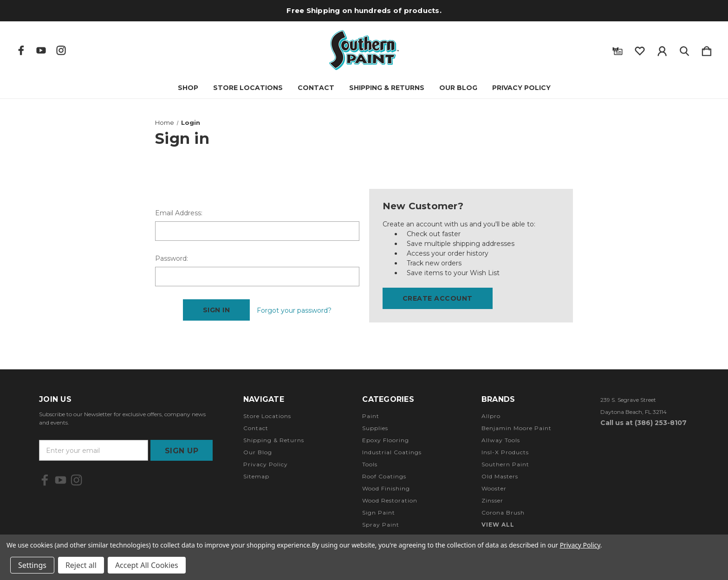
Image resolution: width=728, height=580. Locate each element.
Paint (371, 416)
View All (498, 525)
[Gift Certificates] (617, 49)
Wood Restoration (390, 500)
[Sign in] (662, 49)
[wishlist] (640, 49)
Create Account (438, 298)
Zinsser (492, 500)
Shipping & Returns (387, 88)
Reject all (81, 565)
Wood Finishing (386, 488)
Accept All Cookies (147, 565)
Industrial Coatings (392, 452)
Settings (32, 565)
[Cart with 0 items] (707, 49)
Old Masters (500, 476)
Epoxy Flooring (386, 440)
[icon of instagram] (61, 50)
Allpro (491, 416)
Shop (188, 88)
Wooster (494, 488)
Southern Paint (505, 464)
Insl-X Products (505, 452)
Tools (370, 464)
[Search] (684, 49)
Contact (316, 88)
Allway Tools (501, 440)
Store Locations (248, 88)
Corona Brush (503, 512)
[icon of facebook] (21, 50)
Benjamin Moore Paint (517, 428)
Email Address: (179, 213)
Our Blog (458, 88)
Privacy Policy (521, 88)
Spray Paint (381, 525)
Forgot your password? (294, 310)
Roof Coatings (384, 476)
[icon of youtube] (41, 50)
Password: (172, 258)
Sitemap (256, 476)
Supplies (375, 428)
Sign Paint (379, 512)
